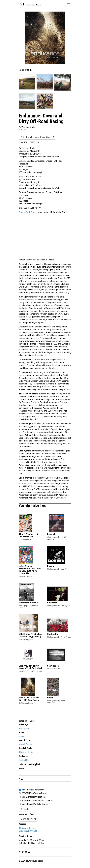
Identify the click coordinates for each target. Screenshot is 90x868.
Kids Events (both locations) (34, 797)
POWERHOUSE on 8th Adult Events (37, 800)
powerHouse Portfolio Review (35, 804)
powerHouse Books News (33, 790)
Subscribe (25, 809)
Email (21, 779)
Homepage (24, 729)
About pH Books (26, 752)
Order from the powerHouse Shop (37, 137)
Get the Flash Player (28, 212)
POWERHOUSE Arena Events (34, 793)
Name (22, 769)
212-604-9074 (28, 819)
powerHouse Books (27, 721)
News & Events (25, 744)
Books (22, 736)
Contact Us (24, 760)
